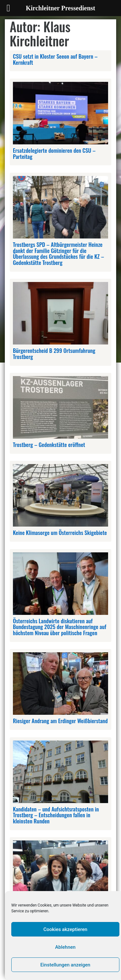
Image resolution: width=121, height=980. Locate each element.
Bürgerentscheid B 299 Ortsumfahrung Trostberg (54, 354)
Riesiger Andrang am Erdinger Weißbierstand (60, 721)
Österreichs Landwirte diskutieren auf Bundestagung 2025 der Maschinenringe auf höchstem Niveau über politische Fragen (60, 627)
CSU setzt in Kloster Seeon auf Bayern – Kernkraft (55, 59)
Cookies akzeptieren (65, 929)
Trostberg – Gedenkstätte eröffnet (49, 445)
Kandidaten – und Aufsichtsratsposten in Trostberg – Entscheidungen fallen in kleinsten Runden (56, 815)
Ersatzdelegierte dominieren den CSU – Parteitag (54, 153)
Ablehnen (65, 947)
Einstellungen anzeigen (65, 965)
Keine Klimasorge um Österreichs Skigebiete (60, 533)
